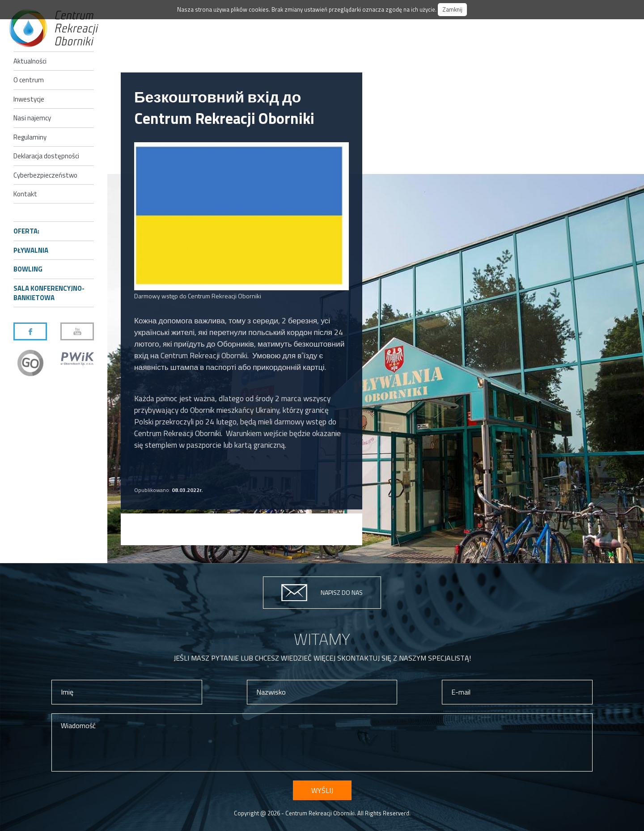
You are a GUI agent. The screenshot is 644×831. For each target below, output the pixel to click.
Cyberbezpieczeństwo (45, 175)
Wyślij (322, 790)
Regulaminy (30, 137)
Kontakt (25, 194)
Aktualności (30, 61)
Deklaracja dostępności (46, 156)
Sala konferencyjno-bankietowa (49, 293)
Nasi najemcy (32, 118)
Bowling (28, 269)
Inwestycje (29, 99)
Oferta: (26, 231)
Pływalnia (31, 250)
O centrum (29, 80)
